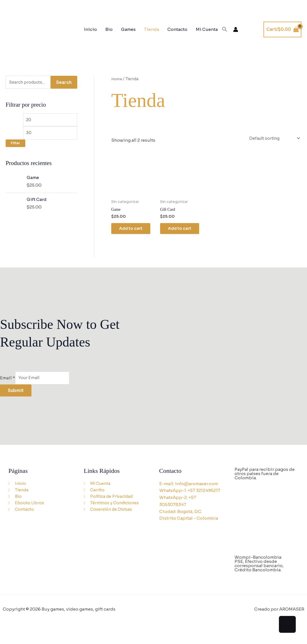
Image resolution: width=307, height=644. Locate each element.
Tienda (152, 29)
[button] (225, 29)
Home (118, 79)
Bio (109, 29)
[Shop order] (272, 139)
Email (8, 380)
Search (64, 83)
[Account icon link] (236, 29)
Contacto (177, 29)
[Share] (41, 631)
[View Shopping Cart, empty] (283, 30)
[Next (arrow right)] (24, 640)
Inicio (90, 29)
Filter (15, 146)
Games (128, 29)
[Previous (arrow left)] (8, 640)
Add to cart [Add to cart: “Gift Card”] (181, 230)
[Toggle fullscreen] (24, 631)
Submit (16, 393)
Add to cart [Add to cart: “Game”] (132, 230)
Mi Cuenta (207, 29)
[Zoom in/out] (8, 631)
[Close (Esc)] (58, 631)
